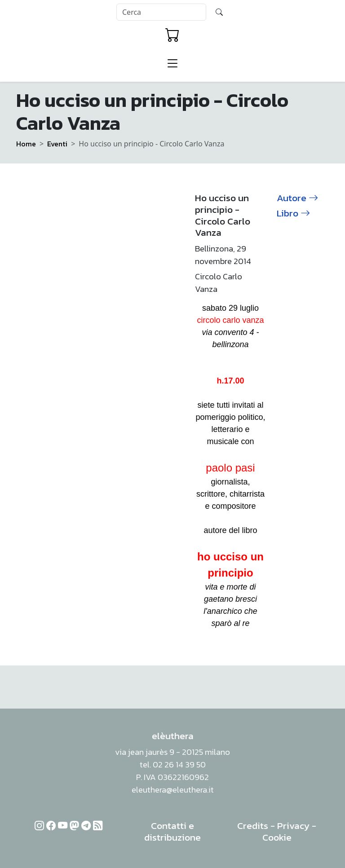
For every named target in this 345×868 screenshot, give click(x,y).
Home (26, 144)
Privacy (293, 826)
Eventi (57, 144)
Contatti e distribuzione (172, 831)
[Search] (161, 12)
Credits (253, 826)
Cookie (277, 837)
